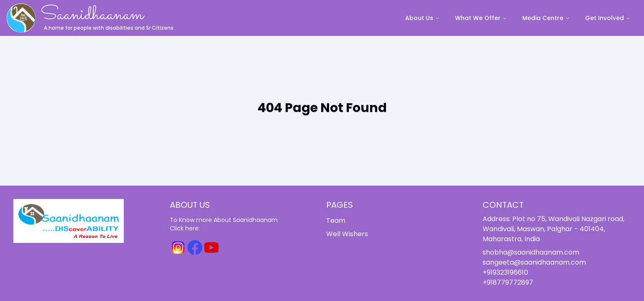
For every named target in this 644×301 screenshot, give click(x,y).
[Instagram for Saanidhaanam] (178, 247)
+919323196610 (505, 272)
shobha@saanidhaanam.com (531, 252)
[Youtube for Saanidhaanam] (212, 247)
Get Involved (608, 18)
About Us (423, 18)
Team (336, 221)
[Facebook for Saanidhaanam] (195, 247)
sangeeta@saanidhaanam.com (534, 262)
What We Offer (481, 18)
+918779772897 (508, 282)
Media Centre (546, 18)
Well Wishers (347, 234)
